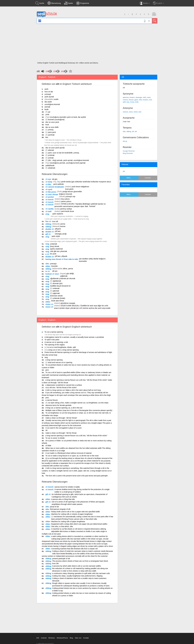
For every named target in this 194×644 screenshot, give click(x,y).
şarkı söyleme (58, 214)
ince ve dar (49, 92)
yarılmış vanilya (66, 209)
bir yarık (53, 254)
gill (48, 234)
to (48, 271)
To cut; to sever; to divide (55, 438)
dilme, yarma (68, 269)
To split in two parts (52, 340)
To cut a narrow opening (54, 332)
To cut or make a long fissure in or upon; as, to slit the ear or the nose (72, 456)
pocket (49, 197)
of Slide (48, 446)
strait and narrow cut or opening (60, 362)
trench (49, 200)
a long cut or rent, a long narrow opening (63, 350)
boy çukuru (65, 199)
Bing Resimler (128, 153)
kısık (47, 125)
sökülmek (52, 168)
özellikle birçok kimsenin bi (60, 286)
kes (47, 137)
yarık (46, 89)
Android (44, 638)
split (124, 102)
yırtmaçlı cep (70, 196)
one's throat (52, 194)
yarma (63, 224)
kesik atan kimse (58, 301)
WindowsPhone (62, 638)
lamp (49, 182)
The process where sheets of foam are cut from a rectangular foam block (80, 561)
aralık (56, 99)
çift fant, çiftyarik (61, 256)
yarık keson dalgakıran (80, 187)
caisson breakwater (55, 187)
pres (47, 398)
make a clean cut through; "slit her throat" (61, 418)
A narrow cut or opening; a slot (56, 342)
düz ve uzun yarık (52, 122)
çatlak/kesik (50, 165)
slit (133, 131)
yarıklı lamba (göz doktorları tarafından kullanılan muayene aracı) (86, 182)
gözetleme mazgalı (68, 303)
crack (149, 97)
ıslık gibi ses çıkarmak (59, 251)
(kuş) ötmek (55, 246)
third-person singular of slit (60, 509)
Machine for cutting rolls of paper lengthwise (68, 521)
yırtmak (51, 158)
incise (132, 102)
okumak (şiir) (58, 283)
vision (49, 304)
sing (47, 214)
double (50, 229)
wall (48, 211)
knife (137, 102)
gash (136, 100)
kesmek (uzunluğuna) (56, 120)
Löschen (148, 178)
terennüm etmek (56, 296)
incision (145, 100)
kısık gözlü (69, 189)
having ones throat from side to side (62, 259)
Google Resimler (129, 151)
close (131, 112)
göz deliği (70, 274)
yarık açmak (49, 97)
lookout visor (52, 274)
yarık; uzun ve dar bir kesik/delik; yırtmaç (64, 153)
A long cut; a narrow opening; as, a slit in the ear (64, 408)
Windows (52, 638)
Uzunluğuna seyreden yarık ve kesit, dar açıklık (68, 117)
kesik (47, 109)
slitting (48, 224)
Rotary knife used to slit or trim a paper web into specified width (75, 512)
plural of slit (54, 507)
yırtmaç (51, 130)
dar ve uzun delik (52, 127)
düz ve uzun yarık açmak (55, 148)
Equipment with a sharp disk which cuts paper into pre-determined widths (79, 524)
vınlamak (56, 288)
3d (46, 430)
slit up (125, 141)
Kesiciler (55, 266)
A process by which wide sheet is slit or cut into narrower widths (77, 566)
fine (48, 221)
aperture (126, 97)
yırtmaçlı (48, 94)
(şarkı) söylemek (56, 249)
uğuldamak (57, 281)
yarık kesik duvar (67, 211)
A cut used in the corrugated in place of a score (63, 428)
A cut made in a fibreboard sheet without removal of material (68, 453)
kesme (63, 226)
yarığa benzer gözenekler (72, 192)
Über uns (78, 638)
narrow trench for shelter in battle (67, 487)
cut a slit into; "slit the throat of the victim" (61, 388)
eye (48, 179)
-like (48, 184)
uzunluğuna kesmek (52, 104)
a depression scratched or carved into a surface (64, 385)
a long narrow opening (54, 360)
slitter (48, 266)
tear (128, 102)
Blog (71, 638)
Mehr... (129, 178)
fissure (131, 100)
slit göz (55, 179)
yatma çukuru (66, 201)
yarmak (47, 107)
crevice (125, 100)
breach (132, 97)
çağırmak (56, 293)
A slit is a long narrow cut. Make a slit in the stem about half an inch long (73, 390)
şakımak (56, 291)
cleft (144, 97)
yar (49, 112)
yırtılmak (51, 155)
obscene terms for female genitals (58, 405)
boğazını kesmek (66, 194)
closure (125, 112)
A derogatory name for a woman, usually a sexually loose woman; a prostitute (74, 337)
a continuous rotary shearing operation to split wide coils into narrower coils (81, 573)
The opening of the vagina (55, 345)
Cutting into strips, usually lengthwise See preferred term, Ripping (77, 576)
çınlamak (54, 244)
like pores (51, 192)
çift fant (58, 231)
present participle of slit (61, 559)
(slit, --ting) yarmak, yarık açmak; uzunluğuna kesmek (68, 160)
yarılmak (51, 135)
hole (140, 100)
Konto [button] (145, 3)
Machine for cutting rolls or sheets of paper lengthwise (72, 514)
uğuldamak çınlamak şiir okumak (63, 278)
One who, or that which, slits (62, 526)
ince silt (55, 221)
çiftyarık (58, 229)
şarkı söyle (56, 236)
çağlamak (64, 276)
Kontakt (86, 638)
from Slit (55, 563)
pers (47, 370)
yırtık (47, 114)
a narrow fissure (52, 400)
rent (150, 100)
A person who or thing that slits (63, 499)
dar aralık (48, 102)
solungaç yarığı (61, 234)
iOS (38, 638)
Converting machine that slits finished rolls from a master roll (74, 549)
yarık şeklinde (59, 184)
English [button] (158, 3)
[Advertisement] (97, 43)
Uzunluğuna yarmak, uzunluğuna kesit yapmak (68, 163)
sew (140, 112)
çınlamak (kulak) (59, 298)
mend (136, 112)
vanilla (49, 209)
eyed (49, 189)
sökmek (51, 150)
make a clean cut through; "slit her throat (61, 433)
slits (47, 264)
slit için (55, 271)
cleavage (139, 97)
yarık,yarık (52, 132)
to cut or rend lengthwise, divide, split (62, 347)
